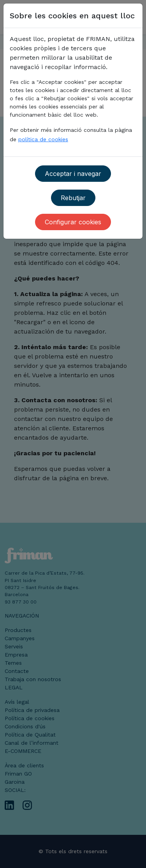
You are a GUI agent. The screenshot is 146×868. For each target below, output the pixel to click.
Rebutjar (73, 198)
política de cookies (43, 139)
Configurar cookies (73, 222)
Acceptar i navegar (73, 174)
